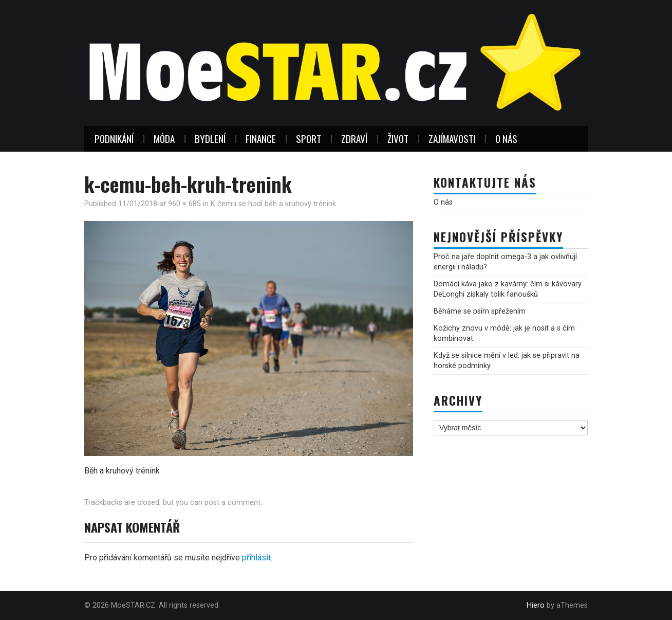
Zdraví (354, 139)
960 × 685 (184, 204)
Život (398, 139)
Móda (164, 139)
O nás (506, 139)
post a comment (232, 503)
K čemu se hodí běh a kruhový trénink (273, 204)
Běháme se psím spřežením (480, 311)
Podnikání (114, 139)
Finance (261, 139)
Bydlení (210, 139)
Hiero (536, 605)
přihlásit (256, 558)
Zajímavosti (452, 139)
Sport (309, 139)
